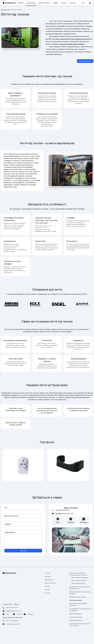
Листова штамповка (76, 617)
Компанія (21, 3)
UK (84, 3)
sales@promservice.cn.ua (64, 513)
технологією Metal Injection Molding (72, 44)
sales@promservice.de (13, 624)
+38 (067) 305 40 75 (63, 510)
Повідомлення (10, 532)
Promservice (9, 3)
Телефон (8, 524)
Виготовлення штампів (79, 580)
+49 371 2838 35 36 (12, 621)
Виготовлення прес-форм (80, 578)
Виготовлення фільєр (78, 583)
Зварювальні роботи (76, 620)
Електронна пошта (11, 516)
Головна (47, 573)
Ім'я (6, 508)
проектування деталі (63, 39)
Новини (56, 3)
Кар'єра (64, 3)
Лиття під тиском (75, 600)
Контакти (73, 3)
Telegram (71, 520)
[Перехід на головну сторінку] (18, 573)
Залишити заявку (85, 61)
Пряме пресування (75, 614)
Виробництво (31, 3)
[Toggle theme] (90, 3)
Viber (58, 520)
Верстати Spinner (44, 3)
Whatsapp (84, 520)
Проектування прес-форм (78, 597)
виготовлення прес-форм (81, 39)
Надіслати (23, 551)
